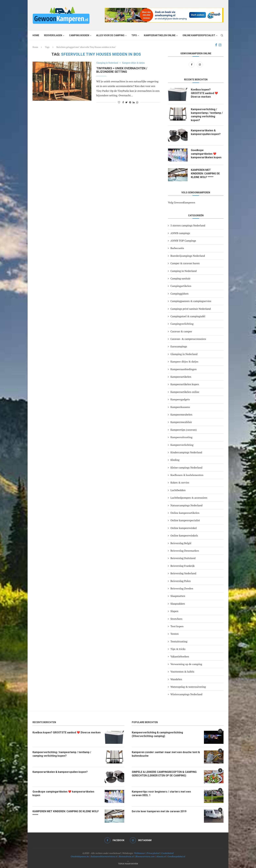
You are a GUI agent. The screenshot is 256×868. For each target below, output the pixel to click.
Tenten (175, 634)
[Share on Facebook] (123, 102)
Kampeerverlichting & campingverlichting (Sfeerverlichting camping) (157, 734)
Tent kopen (177, 626)
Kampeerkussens (180, 407)
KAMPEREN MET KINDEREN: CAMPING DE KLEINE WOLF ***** (206, 174)
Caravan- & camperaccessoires (188, 339)
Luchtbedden (178, 490)
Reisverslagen (53, 35)
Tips (134, 35)
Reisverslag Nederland (183, 573)
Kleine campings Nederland (186, 467)
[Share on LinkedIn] (134, 102)
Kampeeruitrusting (181, 437)
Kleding (175, 460)
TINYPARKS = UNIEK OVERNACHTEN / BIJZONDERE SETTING (122, 70)
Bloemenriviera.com (145, 856)
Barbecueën (177, 248)
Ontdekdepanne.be (80, 856)
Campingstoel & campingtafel (188, 316)
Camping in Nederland (184, 271)
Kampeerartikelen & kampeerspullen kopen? (206, 132)
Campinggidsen (180, 294)
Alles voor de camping (110, 35)
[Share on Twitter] (126, 102)
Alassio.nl (161, 856)
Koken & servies (180, 483)
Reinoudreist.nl (126, 856)
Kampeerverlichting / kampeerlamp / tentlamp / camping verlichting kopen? (207, 115)
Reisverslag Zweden (182, 588)
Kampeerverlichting (182, 445)
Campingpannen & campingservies (191, 301)
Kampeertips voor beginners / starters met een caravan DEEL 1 (161, 793)
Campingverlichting (182, 324)
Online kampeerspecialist (199, 35)
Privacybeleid (153, 853)
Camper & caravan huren (185, 263)
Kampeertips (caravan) (184, 430)
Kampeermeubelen (181, 415)
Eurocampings (179, 347)
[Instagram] (220, 45)
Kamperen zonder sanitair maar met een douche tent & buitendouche (166, 754)
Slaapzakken (178, 604)
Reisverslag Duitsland (183, 558)
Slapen (174, 611)
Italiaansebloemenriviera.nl (104, 856)
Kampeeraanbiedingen (184, 369)
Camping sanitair (180, 278)
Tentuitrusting (179, 641)
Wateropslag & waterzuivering (188, 687)
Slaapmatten (178, 596)
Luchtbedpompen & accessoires (189, 498)
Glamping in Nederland (107, 63)
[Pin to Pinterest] (130, 102)
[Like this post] (119, 102)
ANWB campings (180, 233)
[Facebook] (216, 45)
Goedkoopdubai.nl (176, 856)
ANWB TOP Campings (183, 241)
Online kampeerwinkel (184, 528)
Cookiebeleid (167, 853)
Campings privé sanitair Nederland (191, 309)
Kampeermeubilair (181, 422)
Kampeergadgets (180, 399)
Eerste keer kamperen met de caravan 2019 (159, 811)
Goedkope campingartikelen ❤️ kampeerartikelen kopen (206, 154)
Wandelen (176, 679)
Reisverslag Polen (181, 581)
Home (36, 35)
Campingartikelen (181, 286)
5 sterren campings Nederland (188, 225)
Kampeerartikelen (181, 377)
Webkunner (140, 853)
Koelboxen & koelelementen (187, 475)
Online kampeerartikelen (185, 513)
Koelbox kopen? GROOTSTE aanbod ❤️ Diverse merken (205, 93)
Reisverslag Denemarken (185, 551)
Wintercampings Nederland (186, 694)
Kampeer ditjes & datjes (134, 63)
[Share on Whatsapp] (137, 102)
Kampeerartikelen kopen (185, 384)
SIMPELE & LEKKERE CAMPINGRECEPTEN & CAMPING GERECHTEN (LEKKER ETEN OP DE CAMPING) (164, 774)
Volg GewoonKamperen (182, 202)
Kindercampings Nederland (186, 452)
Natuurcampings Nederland (186, 505)
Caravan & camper (181, 331)
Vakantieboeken (180, 657)
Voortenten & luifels (182, 672)
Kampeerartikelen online (160, 35)
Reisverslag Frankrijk (183, 566)
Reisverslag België (181, 543)
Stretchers (176, 619)
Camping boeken (79, 35)
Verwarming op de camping (186, 664)
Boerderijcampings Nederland (188, 256)
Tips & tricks (178, 649)
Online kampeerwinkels (184, 535)
